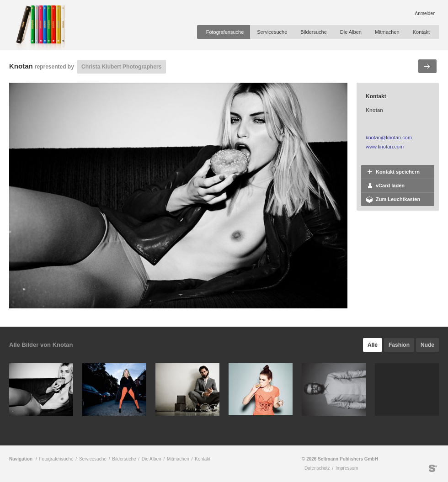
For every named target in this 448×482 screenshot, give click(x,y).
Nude (427, 345)
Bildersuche (313, 32)
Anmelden (425, 13)
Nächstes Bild (427, 66)
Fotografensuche (225, 32)
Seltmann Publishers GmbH (433, 468)
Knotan (21, 66)
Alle (373, 345)
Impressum (347, 468)
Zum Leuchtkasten (398, 199)
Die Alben (351, 32)
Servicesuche (272, 32)
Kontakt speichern (398, 172)
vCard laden (390, 185)
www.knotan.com (385, 147)
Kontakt (421, 32)
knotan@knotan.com (389, 138)
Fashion (399, 345)
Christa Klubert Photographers (121, 67)
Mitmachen (387, 32)
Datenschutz (317, 468)
